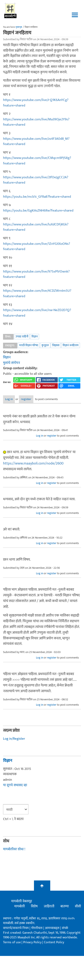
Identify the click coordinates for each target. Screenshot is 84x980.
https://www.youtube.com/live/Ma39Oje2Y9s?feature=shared (36, 122)
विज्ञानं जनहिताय (71, 345)
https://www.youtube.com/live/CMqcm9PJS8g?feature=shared (37, 161)
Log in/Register (14, 739)
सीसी (78, 906)
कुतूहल (45, 345)
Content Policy (54, 942)
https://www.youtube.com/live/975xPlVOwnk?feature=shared (36, 274)
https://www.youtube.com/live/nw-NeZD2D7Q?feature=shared (37, 313)
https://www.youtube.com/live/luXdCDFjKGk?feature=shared (36, 227)
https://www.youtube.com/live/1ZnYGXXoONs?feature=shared (37, 247)
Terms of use (12, 942)
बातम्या (65, 906)
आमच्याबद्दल (53, 928)
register (26, 399)
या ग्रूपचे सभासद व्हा (15, 785)
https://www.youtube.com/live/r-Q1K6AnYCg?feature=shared (36, 103)
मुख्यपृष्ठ (19, 27)
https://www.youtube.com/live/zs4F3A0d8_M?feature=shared (36, 141)
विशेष (34, 906)
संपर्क (65, 928)
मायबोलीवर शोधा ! (14, 849)
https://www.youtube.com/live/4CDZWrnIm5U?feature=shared (37, 293)
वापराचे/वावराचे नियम (16, 928)
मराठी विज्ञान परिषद (29, 345)
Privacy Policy (33, 942)
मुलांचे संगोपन (11, 363)
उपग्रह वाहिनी (22, 336)
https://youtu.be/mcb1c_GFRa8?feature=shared (37, 197)
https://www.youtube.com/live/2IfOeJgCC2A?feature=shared (36, 180)
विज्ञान (35, 336)
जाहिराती (49, 906)
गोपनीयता (37, 928)
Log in (9, 399)
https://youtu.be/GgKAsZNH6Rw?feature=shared (38, 211)
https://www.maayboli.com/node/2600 (33, 463)
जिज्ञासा (56, 345)
